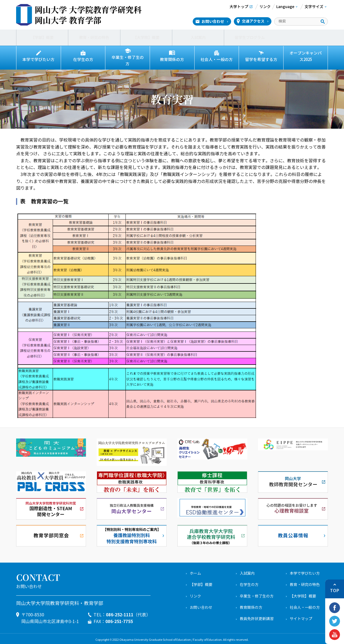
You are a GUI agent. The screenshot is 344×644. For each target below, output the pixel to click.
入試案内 (198, 38)
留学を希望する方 (261, 60)
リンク (195, 594)
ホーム (195, 571)
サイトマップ (301, 617)
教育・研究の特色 (94, 38)
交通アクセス (253, 21)
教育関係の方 (172, 60)
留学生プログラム (250, 38)
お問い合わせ (213, 21)
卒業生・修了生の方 (128, 60)
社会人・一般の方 (217, 60)
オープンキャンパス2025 (306, 57)
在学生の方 (83, 60)
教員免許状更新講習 (257, 617)
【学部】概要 (42, 38)
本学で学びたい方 (38, 60)
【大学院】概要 (146, 38)
